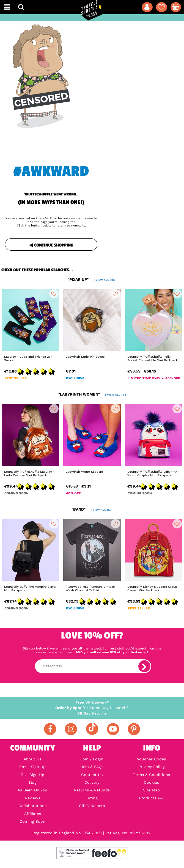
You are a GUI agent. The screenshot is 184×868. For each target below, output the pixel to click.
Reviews (33, 798)
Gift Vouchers (92, 806)
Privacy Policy (151, 767)
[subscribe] (144, 666)
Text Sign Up (32, 775)
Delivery (92, 782)
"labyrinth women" (92, 394)
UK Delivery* (92, 702)
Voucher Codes (151, 759)
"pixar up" (92, 279)
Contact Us (92, 775)
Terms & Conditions (151, 775)
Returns (92, 713)
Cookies (151, 782)
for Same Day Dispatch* (92, 708)
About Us (32, 759)
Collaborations (32, 806)
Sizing (92, 798)
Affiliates (33, 814)
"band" (92, 509)
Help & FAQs (92, 767)
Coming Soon (32, 821)
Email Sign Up (32, 767)
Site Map (151, 790)
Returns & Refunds (92, 790)
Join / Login (92, 759)
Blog (32, 782)
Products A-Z (151, 798)
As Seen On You (32, 790)
